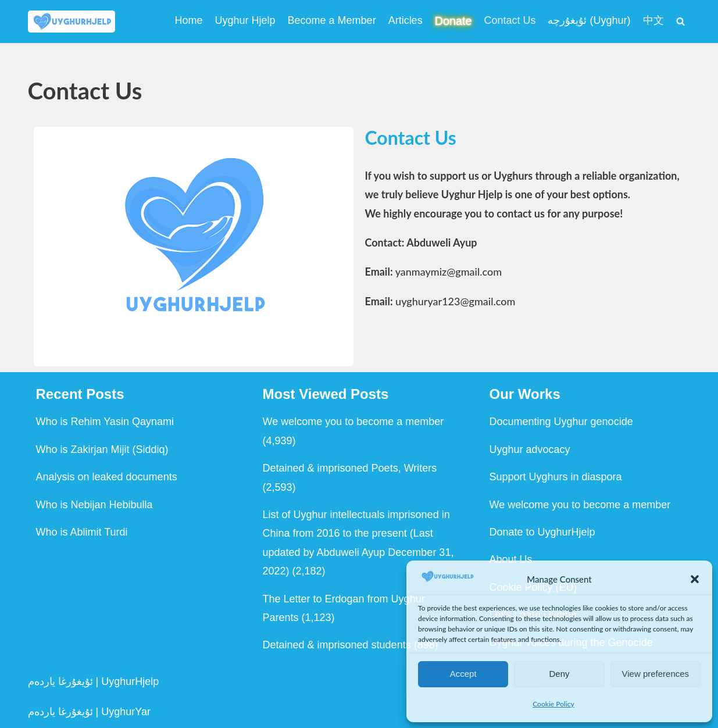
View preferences (656, 674)
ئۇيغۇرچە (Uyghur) (589, 20)
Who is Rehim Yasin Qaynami (105, 422)
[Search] (681, 21)
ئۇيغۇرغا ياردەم (60, 681)
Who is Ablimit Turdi (82, 532)
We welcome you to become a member (353, 422)
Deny (559, 674)
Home (189, 20)
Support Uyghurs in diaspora (556, 477)
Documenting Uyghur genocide (561, 422)
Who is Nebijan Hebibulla (94, 505)
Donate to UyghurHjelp (542, 532)
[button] (695, 579)
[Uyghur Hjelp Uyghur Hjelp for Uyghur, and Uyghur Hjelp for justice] (72, 22)
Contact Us (510, 20)
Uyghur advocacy (530, 449)
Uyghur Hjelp (245, 20)
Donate (453, 21)
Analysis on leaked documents (107, 477)
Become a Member (332, 20)
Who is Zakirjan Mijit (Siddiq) (102, 449)
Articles (406, 20)
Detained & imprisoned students (337, 645)
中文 (653, 20)
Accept (463, 674)
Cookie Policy (553, 704)
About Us (511, 559)
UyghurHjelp (130, 681)
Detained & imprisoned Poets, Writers (350, 468)
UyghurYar (126, 712)
